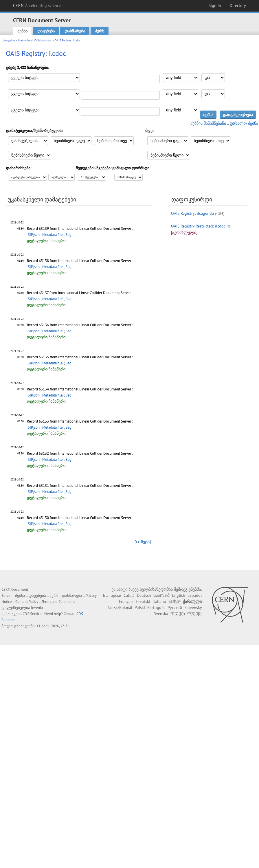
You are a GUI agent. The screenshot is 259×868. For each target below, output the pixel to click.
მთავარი (9, 40)
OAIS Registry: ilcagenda (192, 213)
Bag (68, 235)
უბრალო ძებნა (244, 123)
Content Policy (27, 602)
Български (112, 595)
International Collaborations (35, 40)
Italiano (159, 601)
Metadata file (53, 235)
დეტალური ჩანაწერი (46, 241)
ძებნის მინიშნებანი (208, 123)
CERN (37, 5)
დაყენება (46, 31)
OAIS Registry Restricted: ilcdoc (198, 226)
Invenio (37, 608)
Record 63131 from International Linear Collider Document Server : (80, 486)
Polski (140, 608)
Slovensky (193, 608)
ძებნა (22, 31)
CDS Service (32, 614)
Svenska (161, 614)
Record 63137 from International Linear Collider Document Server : (80, 293)
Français (126, 601)
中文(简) (178, 614)
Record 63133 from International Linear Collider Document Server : (80, 421)
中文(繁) (194, 614)
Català (129, 595)
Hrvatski (143, 601)
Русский (175, 608)
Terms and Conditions (58, 602)
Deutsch (144, 595)
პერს (100, 31)
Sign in (215, 5)
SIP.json (34, 235)
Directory (238, 5)
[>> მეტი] (143, 542)
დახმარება (75, 31)
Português (156, 608)
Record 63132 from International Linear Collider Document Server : (80, 453)
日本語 (174, 601)
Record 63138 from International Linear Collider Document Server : (80, 261)
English (179, 595)
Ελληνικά (161, 595)
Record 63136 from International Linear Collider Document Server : (80, 325)
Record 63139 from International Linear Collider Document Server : (80, 229)
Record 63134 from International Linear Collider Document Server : (80, 389)
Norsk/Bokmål (120, 608)
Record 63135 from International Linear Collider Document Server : (80, 357)
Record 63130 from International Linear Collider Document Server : (80, 518)
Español (195, 595)
